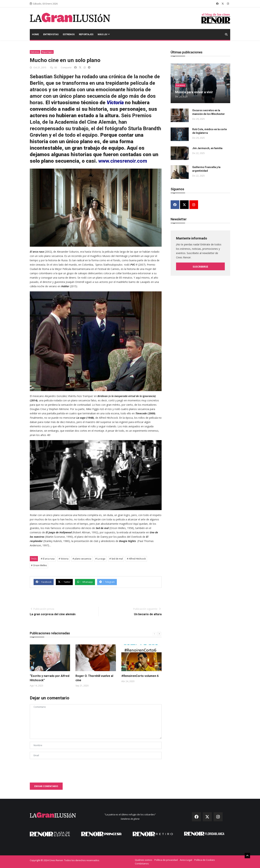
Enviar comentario (46, 786)
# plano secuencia (82, 559)
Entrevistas (51, 34)
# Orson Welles (39, 565)
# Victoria (64, 559)
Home (35, 34)
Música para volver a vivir (194, 92)
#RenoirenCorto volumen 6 (140, 676)
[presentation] (57, 769)
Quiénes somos (144, 860)
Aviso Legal (186, 860)
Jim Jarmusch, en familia (207, 148)
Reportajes (86, 34)
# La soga (100, 559)
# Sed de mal (116, 559)
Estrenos (69, 34)
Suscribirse (200, 267)
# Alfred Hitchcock (136, 559)
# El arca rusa (48, 559)
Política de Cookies (205, 860)
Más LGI (104, 34)
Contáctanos (142, 863)
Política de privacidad (166, 860)
